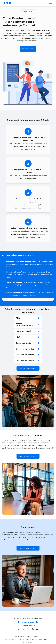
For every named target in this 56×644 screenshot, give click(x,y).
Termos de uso (28, 626)
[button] (28, 12)
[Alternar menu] (50, 3)
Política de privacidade (28, 622)
